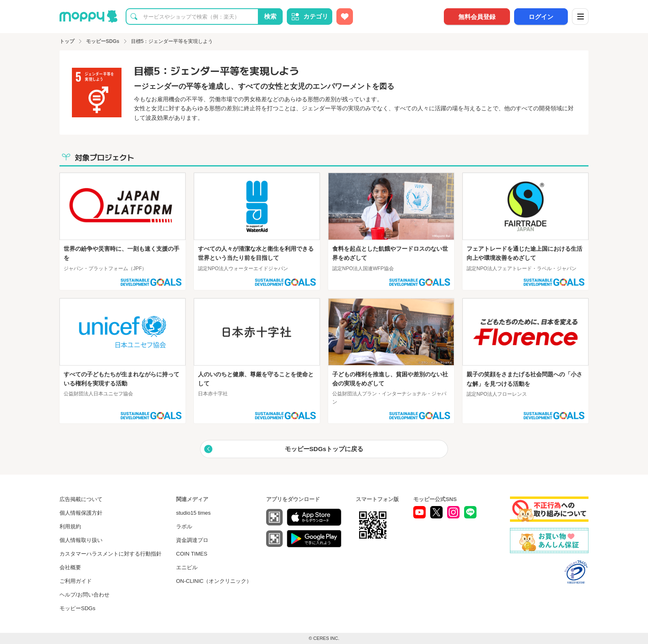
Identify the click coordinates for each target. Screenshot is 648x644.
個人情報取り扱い (81, 540)
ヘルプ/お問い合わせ (85, 595)
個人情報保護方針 (81, 513)
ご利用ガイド (76, 581)
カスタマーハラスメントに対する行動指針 (111, 554)
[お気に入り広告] (345, 17)
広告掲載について (81, 499)
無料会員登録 (477, 17)
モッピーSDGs (77, 608)
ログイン (541, 17)
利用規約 (70, 526)
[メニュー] (580, 17)
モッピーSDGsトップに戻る (324, 449)
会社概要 (70, 567)
